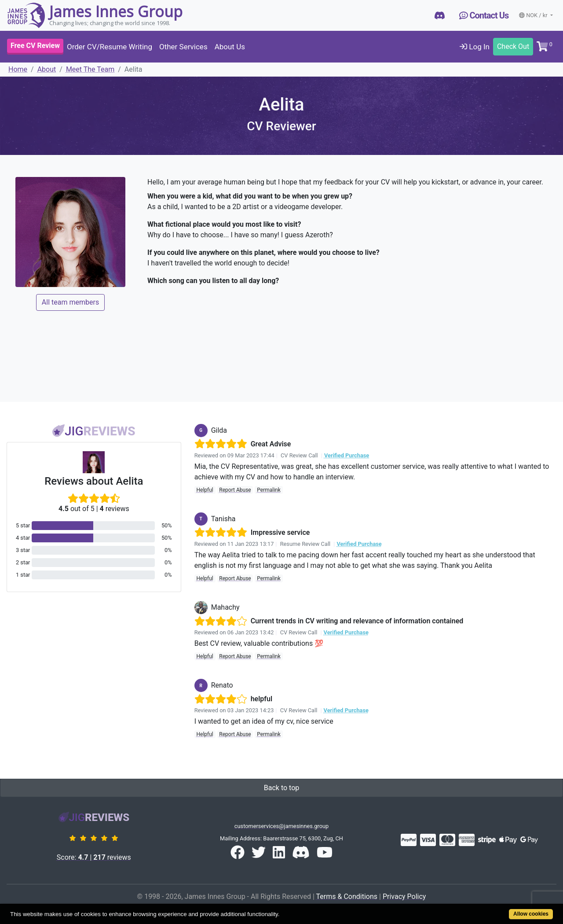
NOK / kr (534, 15)
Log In (475, 47)
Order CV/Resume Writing (110, 47)
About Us (230, 47)
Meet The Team (90, 69)
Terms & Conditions (347, 896)
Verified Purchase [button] (347, 455)
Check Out (513, 46)
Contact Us (484, 15)
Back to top (281, 788)
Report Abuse (235, 490)
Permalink (269, 490)
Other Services (183, 47)
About (47, 69)
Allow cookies (531, 914)
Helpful (205, 490)
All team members (70, 302)
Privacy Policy (404, 896)
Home (18, 69)
